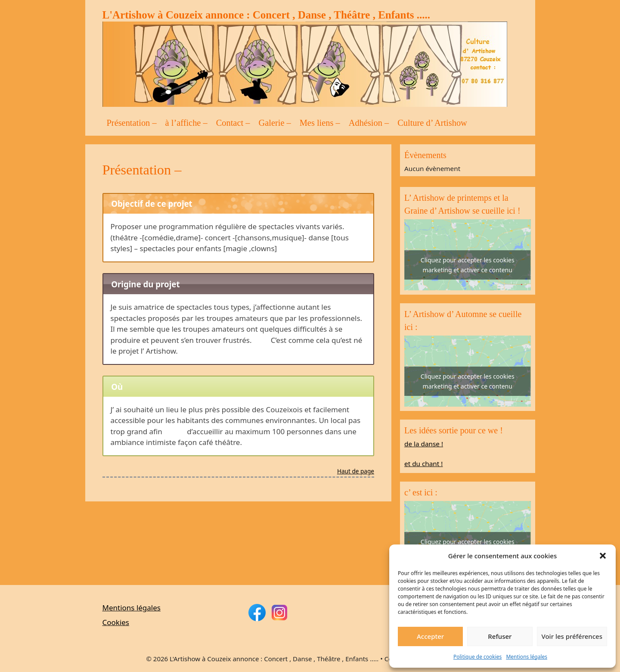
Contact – (233, 123)
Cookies (116, 622)
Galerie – (274, 123)
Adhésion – (369, 123)
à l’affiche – (186, 123)
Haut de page (356, 472)
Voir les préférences (572, 636)
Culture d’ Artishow (432, 123)
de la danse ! (424, 444)
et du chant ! (423, 464)
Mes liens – (320, 123)
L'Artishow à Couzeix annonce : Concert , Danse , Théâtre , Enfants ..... (267, 15)
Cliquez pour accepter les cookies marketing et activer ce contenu (468, 265)
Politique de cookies (477, 657)
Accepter (430, 636)
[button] (603, 556)
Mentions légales (527, 657)
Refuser (500, 636)
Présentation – (132, 123)
